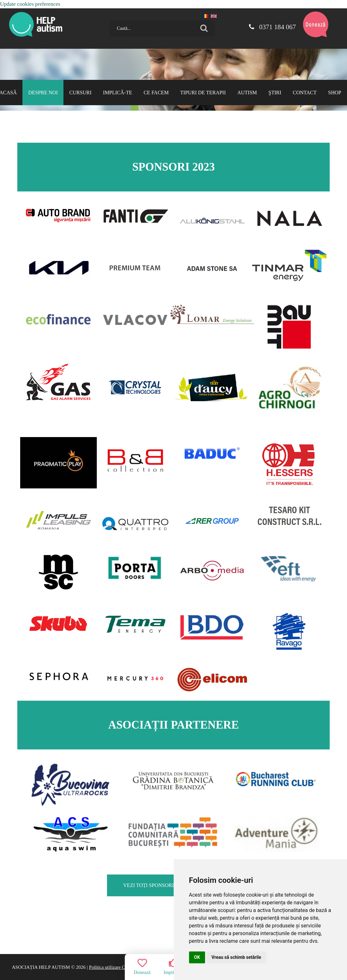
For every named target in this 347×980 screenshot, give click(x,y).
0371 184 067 (272, 27)
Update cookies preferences (30, 4)
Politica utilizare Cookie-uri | (117, 967)
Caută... (107, 18)
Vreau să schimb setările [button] (236, 957)
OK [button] (197, 957)
